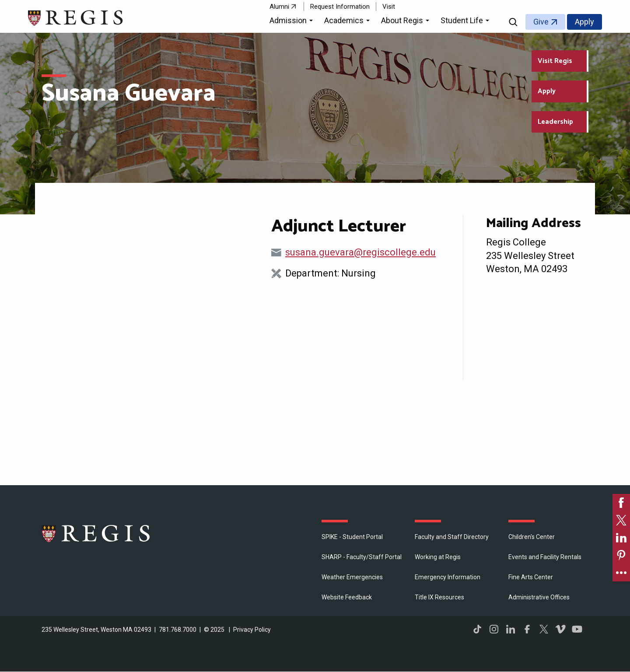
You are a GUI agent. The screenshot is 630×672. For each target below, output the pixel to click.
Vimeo (560, 629)
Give (541, 22)
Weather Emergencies (352, 577)
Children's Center (532, 537)
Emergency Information (448, 577)
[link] (621, 503)
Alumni (279, 7)
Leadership (555, 122)
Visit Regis (555, 61)
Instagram (494, 629)
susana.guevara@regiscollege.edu (360, 252)
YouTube (577, 629)
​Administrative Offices (539, 597)
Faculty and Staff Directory (452, 537)
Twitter (544, 629)
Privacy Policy (252, 630)
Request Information (340, 7)
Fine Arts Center (531, 577)
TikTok (477, 629)
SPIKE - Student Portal (352, 537)
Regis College (96, 533)
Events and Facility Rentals (545, 557)
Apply (584, 22)
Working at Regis (438, 557)
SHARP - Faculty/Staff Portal (362, 557)
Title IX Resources (439, 597)
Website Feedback (347, 597)
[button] (292, 22)
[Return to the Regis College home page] (76, 17)
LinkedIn (511, 629)
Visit (389, 7)
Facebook (527, 629)
